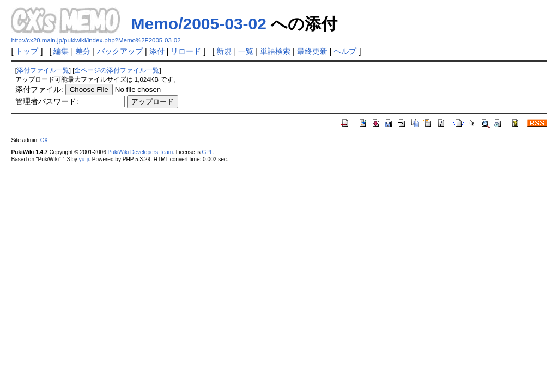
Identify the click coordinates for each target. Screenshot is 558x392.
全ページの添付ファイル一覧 (117, 70)
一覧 (246, 51)
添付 (157, 51)
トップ (27, 51)
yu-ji (84, 159)
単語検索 (275, 51)
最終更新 (312, 51)
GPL (207, 152)
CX (44, 140)
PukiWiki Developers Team (141, 152)
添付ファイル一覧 (43, 70)
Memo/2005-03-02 (198, 24)
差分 (83, 51)
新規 (224, 51)
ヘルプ (345, 51)
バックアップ (120, 51)
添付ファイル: (39, 89)
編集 (61, 51)
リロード (186, 51)
